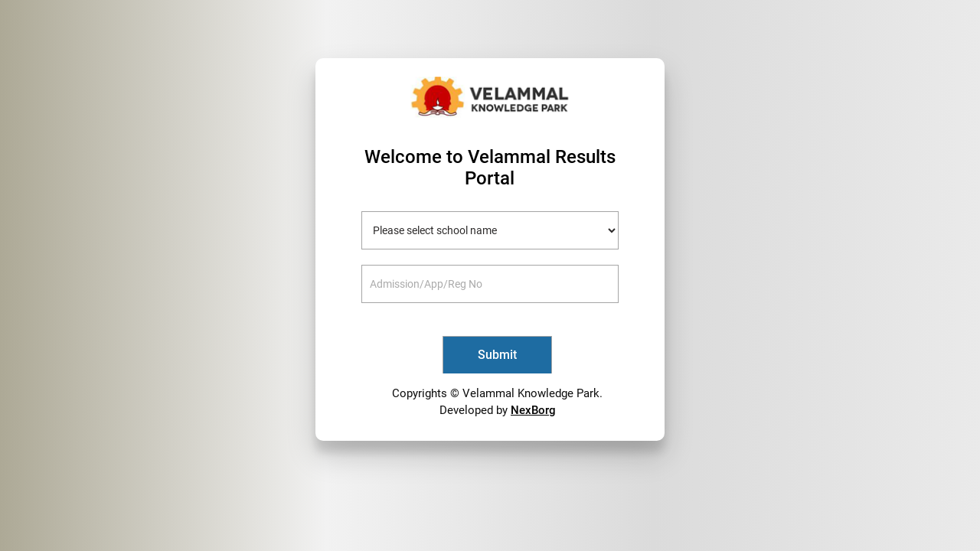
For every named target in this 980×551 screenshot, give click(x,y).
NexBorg (533, 410)
